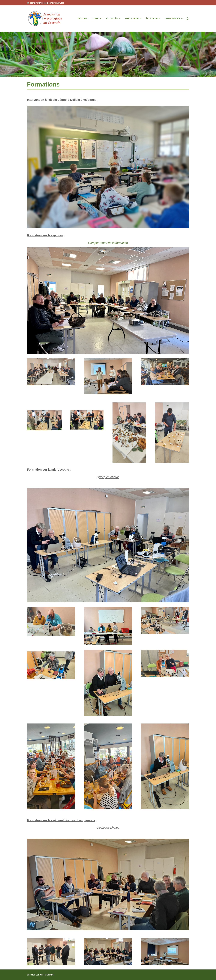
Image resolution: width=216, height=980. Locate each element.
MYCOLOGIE (132, 19)
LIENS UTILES (172, 19)
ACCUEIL (83, 19)
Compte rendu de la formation (108, 243)
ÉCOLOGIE (152, 19)
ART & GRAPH (47, 975)
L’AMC (95, 19)
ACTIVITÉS (112, 19)
